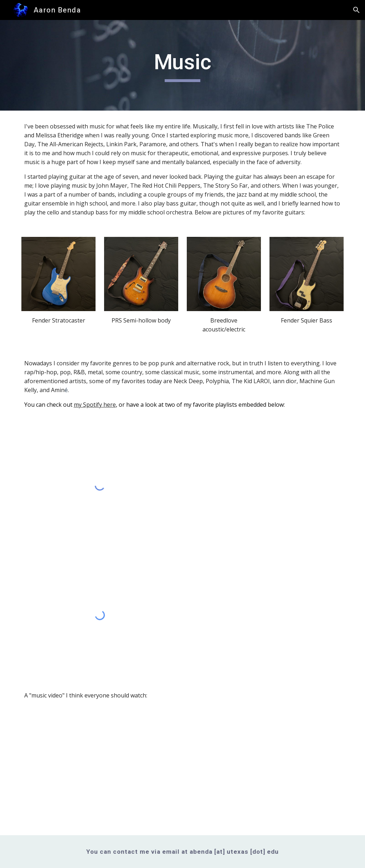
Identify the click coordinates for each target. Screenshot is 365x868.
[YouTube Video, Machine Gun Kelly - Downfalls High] (100, 773)
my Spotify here (95, 405)
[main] (182, 65)
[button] (356, 10)
